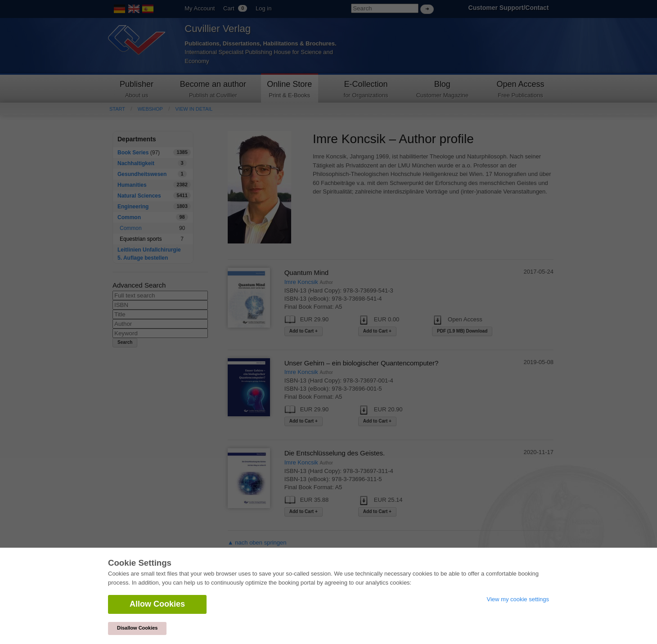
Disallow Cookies (137, 628)
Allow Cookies (157, 604)
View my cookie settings (518, 599)
